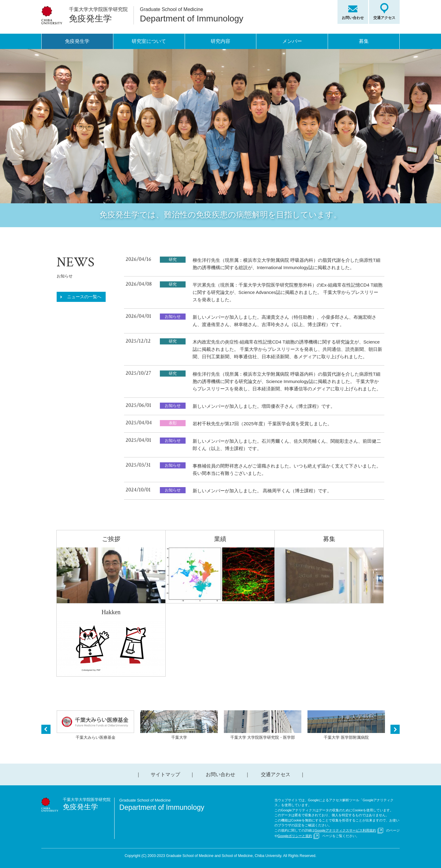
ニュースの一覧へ (84, 297)
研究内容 (221, 41)
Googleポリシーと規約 (295, 836)
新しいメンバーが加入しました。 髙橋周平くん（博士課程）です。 (262, 491)
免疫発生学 (77, 41)
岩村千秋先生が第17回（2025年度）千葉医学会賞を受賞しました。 (262, 424)
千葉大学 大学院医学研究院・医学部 (263, 725)
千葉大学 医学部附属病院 (346, 725)
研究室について (149, 41)
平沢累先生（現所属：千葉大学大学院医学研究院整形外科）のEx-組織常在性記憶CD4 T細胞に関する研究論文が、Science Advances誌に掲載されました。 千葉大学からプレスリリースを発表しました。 (288, 292)
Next (395, 729)
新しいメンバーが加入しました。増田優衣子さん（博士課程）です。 (264, 406)
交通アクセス (384, 18)
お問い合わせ (353, 18)
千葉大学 (179, 725)
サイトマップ (165, 774)
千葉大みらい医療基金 (95, 725)
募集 (364, 41)
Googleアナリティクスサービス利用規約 (345, 830)
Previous (46, 729)
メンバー (292, 41)
